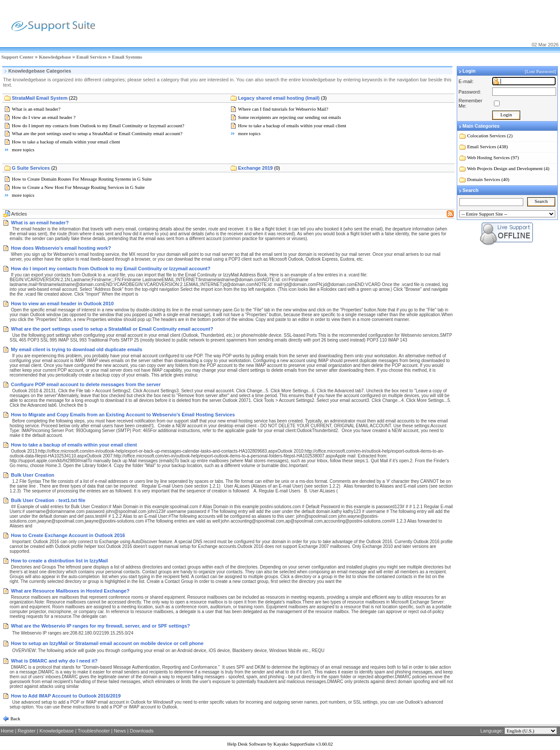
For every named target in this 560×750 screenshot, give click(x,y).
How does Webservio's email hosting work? (61, 248)
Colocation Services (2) (490, 136)
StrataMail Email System (45, 98)
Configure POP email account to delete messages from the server (86, 384)
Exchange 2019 (259, 168)
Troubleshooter (94, 731)
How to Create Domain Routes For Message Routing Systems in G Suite (82, 179)
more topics (23, 150)
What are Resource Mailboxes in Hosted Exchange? (70, 591)
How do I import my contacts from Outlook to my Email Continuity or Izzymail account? (98, 126)
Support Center (17, 57)
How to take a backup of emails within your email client (66, 142)
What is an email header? (36, 109)
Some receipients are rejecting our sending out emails (290, 117)
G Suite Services (34, 168)
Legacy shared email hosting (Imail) (282, 98)
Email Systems (127, 57)
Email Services (91, 57)
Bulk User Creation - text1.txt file (48, 500)
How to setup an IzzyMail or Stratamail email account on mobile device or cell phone (107, 643)
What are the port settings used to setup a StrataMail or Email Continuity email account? (97, 133)
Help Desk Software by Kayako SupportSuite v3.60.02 (280, 744)
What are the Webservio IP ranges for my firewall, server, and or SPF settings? (100, 626)
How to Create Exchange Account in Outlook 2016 (68, 535)
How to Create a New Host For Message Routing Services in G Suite (78, 187)
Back (15, 719)
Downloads (142, 731)
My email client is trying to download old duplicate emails (77, 349)
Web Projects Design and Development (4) (508, 168)
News (120, 731)
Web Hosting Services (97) (493, 157)
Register (26, 731)
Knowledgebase (55, 57)
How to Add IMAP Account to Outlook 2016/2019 (66, 696)
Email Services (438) (488, 147)
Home (7, 731)
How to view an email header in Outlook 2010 (62, 303)
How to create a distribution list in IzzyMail (59, 561)
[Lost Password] (541, 71)
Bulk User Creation (33, 475)
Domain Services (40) (488, 179)
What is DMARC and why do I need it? (54, 661)
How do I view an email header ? (44, 117)
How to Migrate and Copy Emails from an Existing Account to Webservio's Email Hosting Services (123, 415)
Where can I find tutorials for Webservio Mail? (283, 109)
